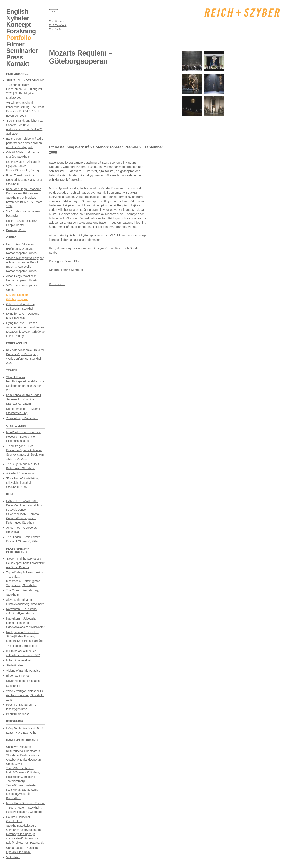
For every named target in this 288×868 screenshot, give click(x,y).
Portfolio (19, 38)
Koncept (18, 25)
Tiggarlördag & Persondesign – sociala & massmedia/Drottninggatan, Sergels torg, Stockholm (25, 579)
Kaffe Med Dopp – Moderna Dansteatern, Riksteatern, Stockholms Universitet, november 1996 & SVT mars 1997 (24, 198)
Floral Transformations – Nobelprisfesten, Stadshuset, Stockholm (24, 180)
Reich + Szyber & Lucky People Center (21, 223)
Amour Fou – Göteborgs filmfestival (21, 530)
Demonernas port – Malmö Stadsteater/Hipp (23, 411)
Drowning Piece (16, 230)
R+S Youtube (57, 21)
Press (14, 57)
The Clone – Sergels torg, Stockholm (22, 592)
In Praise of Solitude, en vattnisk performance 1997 (23, 653)
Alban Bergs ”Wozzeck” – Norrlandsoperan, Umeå (22, 278)
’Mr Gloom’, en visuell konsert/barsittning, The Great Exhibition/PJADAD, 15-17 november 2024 (25, 109)
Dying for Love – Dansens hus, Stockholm (23, 316)
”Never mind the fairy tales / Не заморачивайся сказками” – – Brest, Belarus (25, 563)
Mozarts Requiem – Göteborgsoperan (18, 297)
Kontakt (18, 64)
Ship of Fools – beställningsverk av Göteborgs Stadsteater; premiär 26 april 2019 (25, 384)
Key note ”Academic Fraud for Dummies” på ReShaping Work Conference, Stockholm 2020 (25, 356)
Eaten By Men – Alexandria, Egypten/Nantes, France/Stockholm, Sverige (24, 166)
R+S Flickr (55, 29)
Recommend (57, 284)
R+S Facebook (58, 25)
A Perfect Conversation (21, 473)
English (17, 11)
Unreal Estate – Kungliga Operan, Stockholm (22, 850)
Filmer (15, 44)
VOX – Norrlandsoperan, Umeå (22, 288)
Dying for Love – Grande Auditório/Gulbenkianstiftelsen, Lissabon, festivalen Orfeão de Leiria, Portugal (25, 329)
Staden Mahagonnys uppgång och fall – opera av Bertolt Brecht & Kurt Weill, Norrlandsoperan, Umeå (25, 265)
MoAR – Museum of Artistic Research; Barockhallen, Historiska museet (23, 437)
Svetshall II (13, 686)
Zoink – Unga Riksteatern (22, 418)
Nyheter (18, 18)
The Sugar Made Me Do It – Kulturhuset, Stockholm (24, 466)
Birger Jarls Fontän (18, 676)
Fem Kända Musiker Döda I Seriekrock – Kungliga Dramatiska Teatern (23, 399)
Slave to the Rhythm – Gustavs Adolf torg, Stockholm (25, 602)
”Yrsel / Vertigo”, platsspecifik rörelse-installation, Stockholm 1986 (25, 695)
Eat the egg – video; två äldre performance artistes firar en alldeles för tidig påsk (25, 143)
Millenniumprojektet (18, 660)
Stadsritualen (14, 665)
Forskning (21, 31)
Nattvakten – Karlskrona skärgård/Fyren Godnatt (21, 611)
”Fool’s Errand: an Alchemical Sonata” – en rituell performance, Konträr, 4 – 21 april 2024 (25, 127)
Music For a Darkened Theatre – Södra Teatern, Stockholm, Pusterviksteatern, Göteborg (25, 808)
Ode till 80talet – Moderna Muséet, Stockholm (22, 154)
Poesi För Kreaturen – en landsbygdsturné (22, 707)
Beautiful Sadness (18, 714)
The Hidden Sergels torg (22, 646)
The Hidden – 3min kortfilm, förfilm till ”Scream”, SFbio (24, 539)
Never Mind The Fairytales (23, 681)
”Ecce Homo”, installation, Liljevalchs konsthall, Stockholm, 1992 (22, 483)
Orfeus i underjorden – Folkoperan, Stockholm (21, 306)
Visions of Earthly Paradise (23, 671)
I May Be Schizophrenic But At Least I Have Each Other (25, 730)
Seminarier (22, 51)
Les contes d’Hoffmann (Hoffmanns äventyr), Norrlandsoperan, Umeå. (22, 249)
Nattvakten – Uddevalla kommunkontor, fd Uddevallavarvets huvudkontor (25, 623)
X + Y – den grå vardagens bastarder (23, 213)
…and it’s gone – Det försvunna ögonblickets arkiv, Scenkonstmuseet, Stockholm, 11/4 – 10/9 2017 (25, 452)
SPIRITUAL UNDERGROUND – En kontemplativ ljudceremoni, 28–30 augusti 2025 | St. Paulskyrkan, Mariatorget (25, 89)
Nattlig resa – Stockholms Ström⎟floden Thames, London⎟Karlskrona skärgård (24, 636)
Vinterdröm (13, 857)
